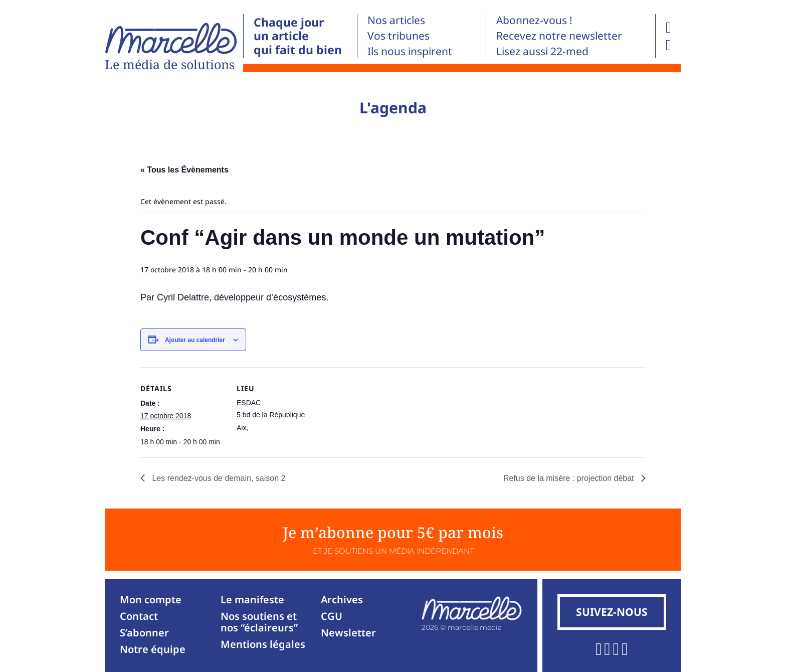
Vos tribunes (399, 36)
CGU (332, 616)
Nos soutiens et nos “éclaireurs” (259, 622)
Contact (139, 616)
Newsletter (348, 633)
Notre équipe (153, 649)
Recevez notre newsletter (559, 36)
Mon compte (151, 600)
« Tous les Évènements (184, 170)
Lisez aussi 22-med (542, 51)
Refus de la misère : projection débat (570, 478)
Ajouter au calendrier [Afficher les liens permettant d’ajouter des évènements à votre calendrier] (195, 340)
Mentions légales (263, 644)
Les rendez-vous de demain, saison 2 (218, 478)
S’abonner (144, 633)
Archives (342, 600)
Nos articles (396, 20)
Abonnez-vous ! (534, 20)
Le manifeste (252, 600)
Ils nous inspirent (410, 51)
